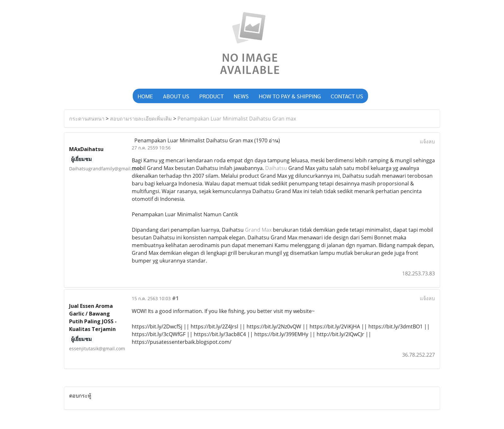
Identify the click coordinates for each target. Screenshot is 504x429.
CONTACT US (347, 96)
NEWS (241, 96)
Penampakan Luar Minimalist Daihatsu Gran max (237, 119)
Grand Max (258, 230)
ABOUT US (176, 96)
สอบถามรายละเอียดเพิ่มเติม (141, 119)
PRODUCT (212, 96)
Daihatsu (276, 168)
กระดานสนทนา (87, 119)
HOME (145, 96)
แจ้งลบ (427, 141)
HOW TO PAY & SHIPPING (290, 96)
